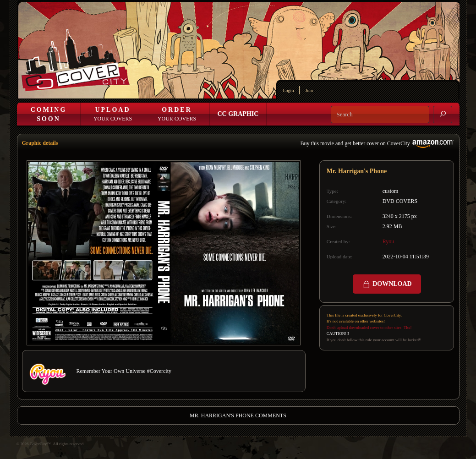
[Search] (380, 115)
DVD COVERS (400, 201)
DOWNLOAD (387, 284)
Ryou (388, 241)
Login (289, 90)
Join (309, 90)
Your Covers (113, 114)
